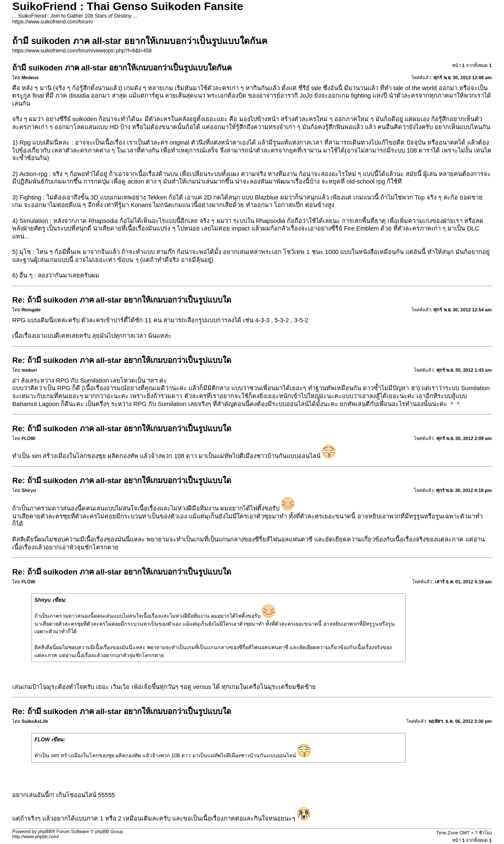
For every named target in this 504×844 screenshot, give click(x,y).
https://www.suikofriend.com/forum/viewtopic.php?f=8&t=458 (82, 51)
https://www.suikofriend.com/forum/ (53, 22)
